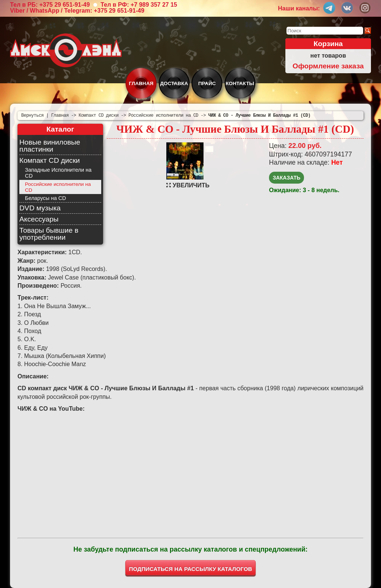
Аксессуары (39, 219)
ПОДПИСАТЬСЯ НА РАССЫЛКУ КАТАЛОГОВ (191, 569)
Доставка (174, 83)
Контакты (240, 83)
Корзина (328, 44)
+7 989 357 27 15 (154, 5)
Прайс (207, 83)
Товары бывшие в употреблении (49, 234)
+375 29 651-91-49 (65, 5)
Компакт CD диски (50, 160)
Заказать (286, 178)
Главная (141, 83)
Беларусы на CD (46, 198)
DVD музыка (40, 208)
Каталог (60, 129)
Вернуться (32, 115)
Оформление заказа (328, 66)
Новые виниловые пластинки (50, 146)
